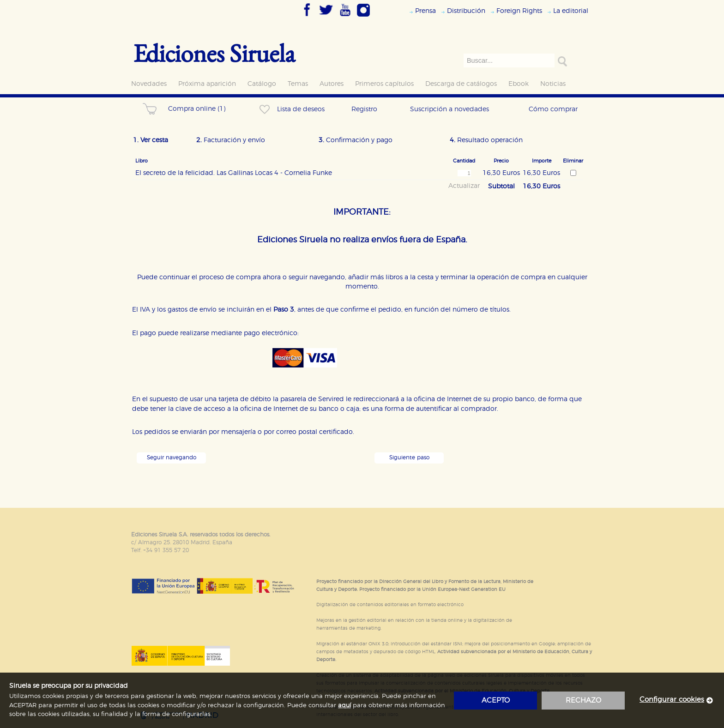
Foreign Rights (519, 11)
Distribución (466, 11)
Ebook (519, 84)
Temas (298, 84)
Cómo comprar (553, 109)
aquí (344, 706)
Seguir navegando (172, 458)
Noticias (553, 84)
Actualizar (464, 186)
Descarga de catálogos (461, 84)
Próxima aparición (207, 84)
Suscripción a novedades (449, 109)
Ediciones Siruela (214, 53)
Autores (332, 84)
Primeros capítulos (384, 84)
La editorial (571, 11)
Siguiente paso (409, 458)
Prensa (425, 11)
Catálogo (262, 84)
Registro (364, 109)
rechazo (583, 701)
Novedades (149, 84)
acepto (496, 701)
